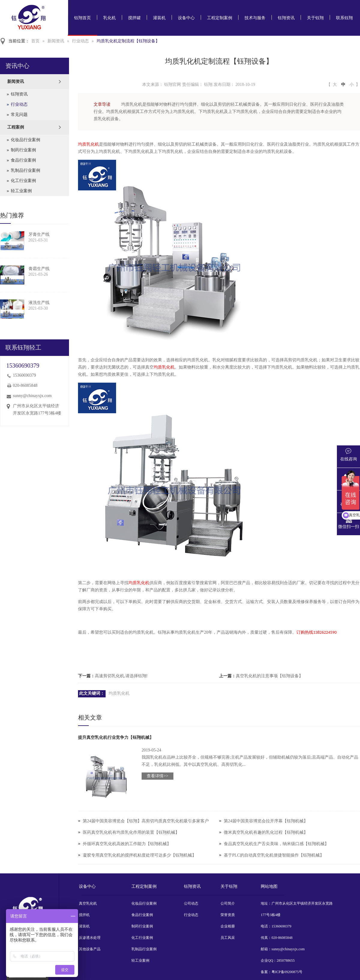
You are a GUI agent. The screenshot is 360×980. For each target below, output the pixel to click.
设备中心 (186, 18)
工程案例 (16, 127)
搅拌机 (84, 915)
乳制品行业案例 (25, 170)
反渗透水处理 (90, 938)
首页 (35, 41)
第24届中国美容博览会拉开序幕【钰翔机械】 (266, 821)
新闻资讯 (56, 41)
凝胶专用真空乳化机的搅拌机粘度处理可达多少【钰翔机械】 (139, 855)
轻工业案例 (21, 191)
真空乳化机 (88, 903)
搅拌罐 (134, 18)
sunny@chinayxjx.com (32, 396)
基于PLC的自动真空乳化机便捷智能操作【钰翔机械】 (274, 855)
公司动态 (191, 903)
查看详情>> (157, 776)
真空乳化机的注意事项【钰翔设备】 (269, 676)
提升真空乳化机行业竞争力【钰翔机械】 (116, 737)
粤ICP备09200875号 (287, 972)
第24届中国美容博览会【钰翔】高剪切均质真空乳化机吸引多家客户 (146, 821)
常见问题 (19, 115)
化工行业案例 (23, 181)
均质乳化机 (88, 144)
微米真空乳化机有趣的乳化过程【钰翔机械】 (266, 832)
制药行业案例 (23, 150)
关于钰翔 (315, 18)
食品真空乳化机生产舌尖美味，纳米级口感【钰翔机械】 (276, 844)
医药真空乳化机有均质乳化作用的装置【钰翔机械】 (131, 832)
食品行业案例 (23, 160)
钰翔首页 (82, 18)
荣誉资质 (228, 915)
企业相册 (228, 926)
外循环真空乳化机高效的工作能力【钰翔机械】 (127, 844)
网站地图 (269, 886)
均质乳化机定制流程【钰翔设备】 (128, 41)
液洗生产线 (39, 303)
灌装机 (159, 18)
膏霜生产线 (39, 269)
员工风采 (228, 938)
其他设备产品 (90, 949)
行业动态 (80, 41)
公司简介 (228, 903)
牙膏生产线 (39, 234)
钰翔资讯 (286, 18)
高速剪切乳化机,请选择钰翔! (121, 676)
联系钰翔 (344, 18)
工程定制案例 (220, 18)
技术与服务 (255, 18)
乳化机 (109, 18)
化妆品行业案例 (25, 140)
